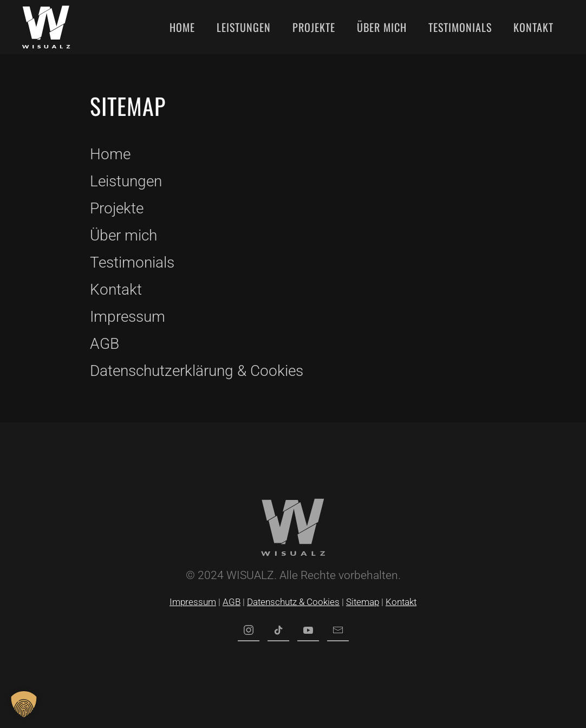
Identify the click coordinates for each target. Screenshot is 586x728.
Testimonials (460, 27)
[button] (24, 704)
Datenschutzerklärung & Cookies (197, 371)
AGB (105, 344)
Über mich (382, 27)
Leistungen (244, 27)
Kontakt (533, 27)
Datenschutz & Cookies (293, 602)
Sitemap (363, 602)
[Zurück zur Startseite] (46, 27)
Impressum (128, 317)
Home (182, 27)
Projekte (314, 27)
